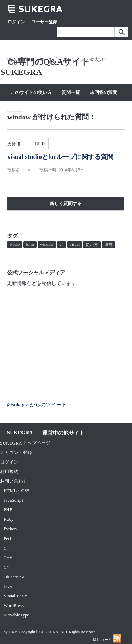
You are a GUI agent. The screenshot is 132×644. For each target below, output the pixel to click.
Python (10, 529)
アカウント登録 (16, 452)
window (47, 244)
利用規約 (9, 472)
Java (8, 586)
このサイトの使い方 (31, 92)
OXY (12, 632)
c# (61, 244)
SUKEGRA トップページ (25, 443)
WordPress (14, 605)
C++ (8, 558)
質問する (71, 104)
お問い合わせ (14, 481)
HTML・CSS (17, 491)
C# (6, 567)
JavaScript (13, 500)
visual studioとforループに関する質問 (60, 157)
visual (75, 244)
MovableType (16, 615)
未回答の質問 (103, 92)
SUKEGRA (49, 632)
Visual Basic (15, 596)
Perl (7, 539)
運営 (108, 245)
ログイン (16, 22)
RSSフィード (107, 638)
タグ (15, 104)
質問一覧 (71, 92)
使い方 (92, 245)
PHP (8, 510)
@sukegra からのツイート (37, 404)
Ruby (9, 519)
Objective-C (15, 577)
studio (15, 244)
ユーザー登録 (44, 22)
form (30, 244)
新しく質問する (66, 204)
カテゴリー (41, 104)
